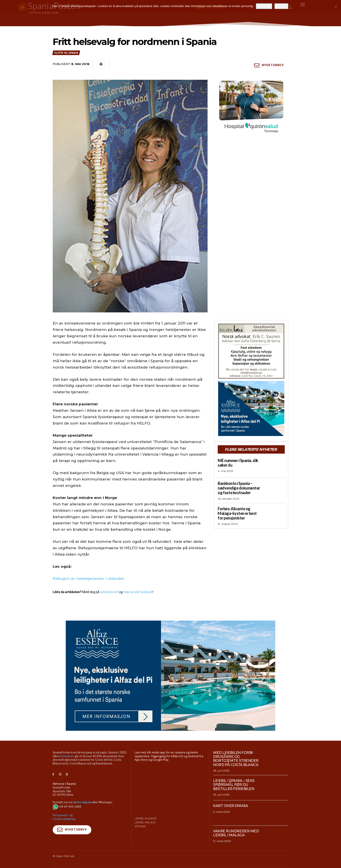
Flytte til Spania (66, 53)
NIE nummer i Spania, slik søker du (238, 463)
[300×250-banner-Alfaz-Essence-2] (251, 408)
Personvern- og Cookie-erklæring (64, 817)
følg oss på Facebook (138, 592)
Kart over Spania (230, 806)
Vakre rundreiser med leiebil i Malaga (236, 833)
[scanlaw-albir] (251, 351)
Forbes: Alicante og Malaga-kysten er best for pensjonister (237, 513)
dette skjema (82, 802)
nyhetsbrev (67, 756)
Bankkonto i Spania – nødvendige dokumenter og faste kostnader (239, 488)
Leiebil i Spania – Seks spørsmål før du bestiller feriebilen (234, 785)
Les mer (281, 6)
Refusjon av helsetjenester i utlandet (88, 579)
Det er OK (264, 6)
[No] (335, 7)
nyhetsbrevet (109, 592)
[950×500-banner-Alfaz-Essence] (170, 676)
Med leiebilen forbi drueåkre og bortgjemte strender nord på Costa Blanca (236, 759)
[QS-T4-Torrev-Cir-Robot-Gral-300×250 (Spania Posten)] (251, 107)
